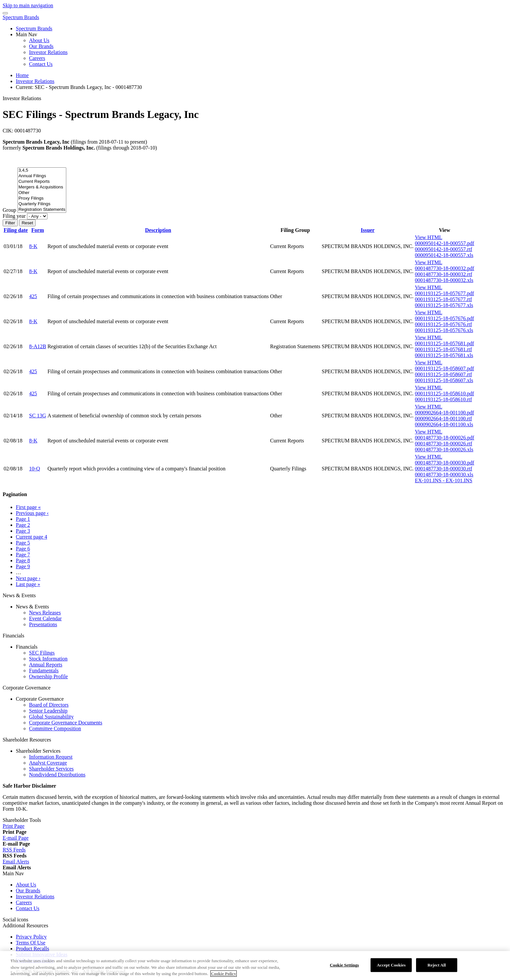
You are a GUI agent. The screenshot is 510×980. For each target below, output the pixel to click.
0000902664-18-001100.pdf (444, 413)
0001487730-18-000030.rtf (443, 469)
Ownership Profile (48, 676)
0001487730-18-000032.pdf (444, 268)
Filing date (16, 230)
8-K (33, 246)
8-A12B (38, 346)
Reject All (437, 968)
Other (42, 193)
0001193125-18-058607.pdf (444, 368)
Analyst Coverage (48, 763)
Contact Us (41, 64)
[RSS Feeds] (14, 850)
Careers (37, 58)
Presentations (43, 624)
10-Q (34, 469)
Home (22, 75)
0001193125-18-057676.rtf (443, 324)
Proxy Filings (42, 198)
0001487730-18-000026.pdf (444, 438)
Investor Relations (48, 52)
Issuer (368, 230)
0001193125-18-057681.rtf (443, 349)
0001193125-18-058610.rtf (443, 399)
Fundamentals (44, 671)
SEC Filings (42, 653)
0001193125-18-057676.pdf (444, 318)
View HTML (428, 237)
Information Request (51, 757)
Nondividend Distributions (57, 775)
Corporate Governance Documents (66, 723)
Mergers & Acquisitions (42, 187)
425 (33, 296)
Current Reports (42, 182)
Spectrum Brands (21, 17)
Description (158, 230)
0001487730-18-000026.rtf (443, 444)
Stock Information (48, 659)
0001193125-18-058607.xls (444, 380)
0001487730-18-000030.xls (444, 475)
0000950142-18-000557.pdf (444, 243)
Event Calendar (45, 618)
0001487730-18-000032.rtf (443, 274)
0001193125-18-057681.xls (444, 355)
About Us (39, 40)
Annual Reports (46, 665)
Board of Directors (49, 705)
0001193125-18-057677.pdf (444, 293)
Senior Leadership (48, 711)
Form (38, 230)
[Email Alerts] (16, 862)
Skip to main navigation (28, 5)
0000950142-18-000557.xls (444, 255)
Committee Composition (55, 728)
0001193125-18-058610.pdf (444, 393)
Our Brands (41, 46)
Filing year (14, 216)
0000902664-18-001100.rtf (443, 419)
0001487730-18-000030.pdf (444, 463)
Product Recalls (32, 949)
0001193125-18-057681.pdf (444, 343)
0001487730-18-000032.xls (444, 280)
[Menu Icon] (5, 13)
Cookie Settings (345, 968)
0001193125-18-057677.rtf (443, 299)
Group (9, 210)
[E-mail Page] (16, 838)
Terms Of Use (31, 943)
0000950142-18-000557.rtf (443, 249)
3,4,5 (42, 170)
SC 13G (37, 416)
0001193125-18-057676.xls (444, 330)
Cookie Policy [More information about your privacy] (224, 977)
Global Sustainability (51, 717)
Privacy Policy (31, 937)
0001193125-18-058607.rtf (443, 374)
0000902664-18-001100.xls (444, 424)
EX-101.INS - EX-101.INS (443, 480)
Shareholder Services (51, 769)
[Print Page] (14, 826)
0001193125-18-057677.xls (444, 305)
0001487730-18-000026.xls (444, 449)
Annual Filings (42, 176)
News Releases (45, 613)
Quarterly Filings (42, 204)
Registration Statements (42, 210)
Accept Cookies (391, 968)
